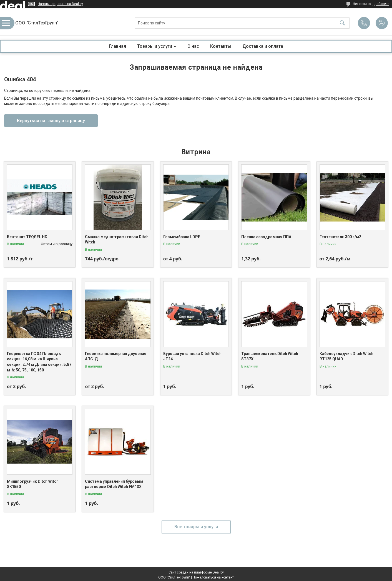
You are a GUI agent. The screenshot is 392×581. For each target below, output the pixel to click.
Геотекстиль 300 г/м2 (340, 237)
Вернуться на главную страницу (51, 121)
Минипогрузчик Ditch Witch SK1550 (33, 484)
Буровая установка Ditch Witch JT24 (192, 356)
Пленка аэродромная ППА (266, 237)
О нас (193, 46)
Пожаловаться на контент (213, 577)
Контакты (221, 46)
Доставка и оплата (263, 46)
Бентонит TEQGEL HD (27, 237)
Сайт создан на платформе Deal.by (196, 572)
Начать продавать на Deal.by (60, 4)
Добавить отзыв (382, 23)
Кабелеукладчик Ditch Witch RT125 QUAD (346, 356)
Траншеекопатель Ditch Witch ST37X (270, 356)
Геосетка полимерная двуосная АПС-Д (116, 356)
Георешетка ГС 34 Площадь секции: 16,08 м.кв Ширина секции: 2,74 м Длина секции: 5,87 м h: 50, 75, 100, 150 (39, 362)
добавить (382, 4)
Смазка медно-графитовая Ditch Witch (117, 240)
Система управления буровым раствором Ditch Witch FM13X (114, 484)
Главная (118, 46)
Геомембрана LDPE (182, 237)
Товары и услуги (155, 46)
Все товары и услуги (196, 527)
